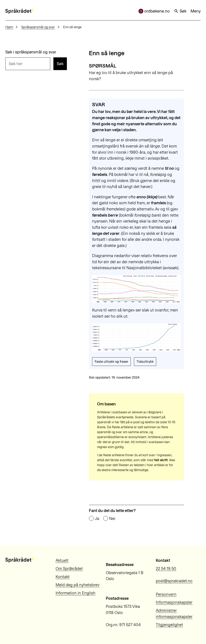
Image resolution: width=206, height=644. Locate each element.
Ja (97, 519)
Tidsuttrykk (145, 362)
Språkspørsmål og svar (38, 27)
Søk (180, 11)
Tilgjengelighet (169, 625)
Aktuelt (62, 560)
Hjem (9, 27)
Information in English (76, 593)
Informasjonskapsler (174, 602)
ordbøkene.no (154, 11)
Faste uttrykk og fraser (111, 362)
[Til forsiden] (19, 11)
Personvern (166, 594)
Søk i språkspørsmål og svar (31, 52)
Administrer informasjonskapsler (174, 614)
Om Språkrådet (69, 569)
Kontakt (63, 577)
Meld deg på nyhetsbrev (77, 585)
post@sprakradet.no (174, 581)
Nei (112, 519)
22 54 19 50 (166, 569)
